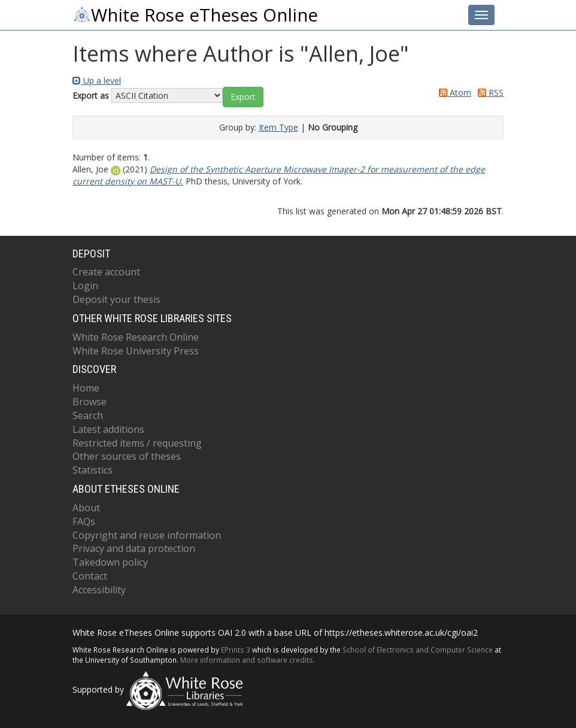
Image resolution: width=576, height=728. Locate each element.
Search (88, 415)
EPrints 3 (236, 650)
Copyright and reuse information (147, 535)
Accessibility (99, 590)
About (86, 508)
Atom (453, 92)
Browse (90, 402)
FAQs (84, 521)
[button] (243, 97)
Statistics (93, 470)
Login (85, 286)
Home (86, 388)
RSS (489, 92)
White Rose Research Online (136, 337)
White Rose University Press (136, 351)
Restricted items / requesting (137, 443)
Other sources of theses (127, 456)
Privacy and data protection (134, 548)
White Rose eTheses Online (195, 15)
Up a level (97, 81)
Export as (91, 95)
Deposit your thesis (116, 299)
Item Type (278, 127)
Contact (90, 576)
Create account (106, 272)
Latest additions (108, 429)
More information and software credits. (248, 660)
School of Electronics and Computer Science (418, 650)
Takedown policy (110, 562)
